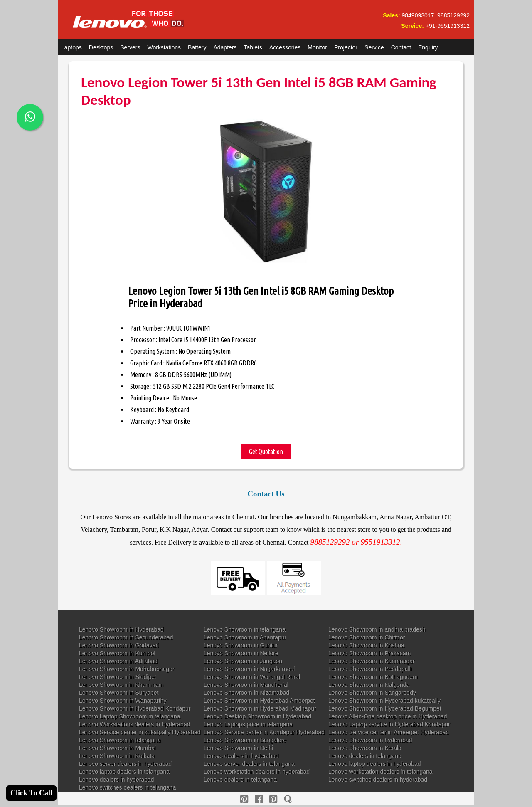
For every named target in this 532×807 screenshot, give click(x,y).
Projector (346, 47)
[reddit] (273, 799)
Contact (401, 47)
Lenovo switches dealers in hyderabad (378, 780)
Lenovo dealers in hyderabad (241, 756)
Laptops (71, 47)
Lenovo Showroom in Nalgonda (369, 685)
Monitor (317, 47)
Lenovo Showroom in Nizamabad (246, 693)
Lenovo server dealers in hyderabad (125, 764)
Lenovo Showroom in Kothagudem (373, 677)
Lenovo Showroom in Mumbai (117, 748)
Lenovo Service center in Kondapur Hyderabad (264, 732)
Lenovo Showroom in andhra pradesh (377, 629)
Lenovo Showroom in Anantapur (245, 637)
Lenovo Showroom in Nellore (241, 653)
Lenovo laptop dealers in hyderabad (375, 764)
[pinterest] (244, 799)
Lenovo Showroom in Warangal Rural (252, 677)
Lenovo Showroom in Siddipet (118, 677)
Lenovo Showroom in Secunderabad (126, 637)
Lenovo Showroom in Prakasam (369, 653)
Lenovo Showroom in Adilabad (118, 661)
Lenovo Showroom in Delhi (238, 748)
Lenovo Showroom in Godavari (119, 645)
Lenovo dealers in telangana (365, 756)
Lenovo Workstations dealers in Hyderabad (134, 724)
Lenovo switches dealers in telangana (128, 787)
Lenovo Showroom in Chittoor (367, 637)
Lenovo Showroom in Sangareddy (372, 693)
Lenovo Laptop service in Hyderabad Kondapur (389, 724)
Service (374, 47)
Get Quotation (266, 452)
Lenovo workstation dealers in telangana (381, 772)
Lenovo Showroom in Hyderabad (121, 629)
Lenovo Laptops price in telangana (248, 724)
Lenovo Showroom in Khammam (121, 685)
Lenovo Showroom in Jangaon (243, 661)
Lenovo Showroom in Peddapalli (370, 669)
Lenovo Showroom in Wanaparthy (123, 701)
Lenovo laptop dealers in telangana (124, 772)
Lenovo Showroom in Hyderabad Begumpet (385, 708)
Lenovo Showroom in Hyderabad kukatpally (384, 701)
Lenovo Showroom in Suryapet (119, 693)
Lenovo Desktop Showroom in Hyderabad (257, 716)
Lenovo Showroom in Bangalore (245, 740)
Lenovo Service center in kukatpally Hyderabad (140, 732)
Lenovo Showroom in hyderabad (370, 740)
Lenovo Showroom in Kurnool (117, 653)
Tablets (253, 47)
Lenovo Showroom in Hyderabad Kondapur (135, 708)
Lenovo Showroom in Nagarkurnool (249, 669)
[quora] (288, 799)
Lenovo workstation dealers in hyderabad (257, 772)
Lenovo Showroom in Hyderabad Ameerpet (259, 701)
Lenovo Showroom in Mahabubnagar (127, 669)
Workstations (164, 47)
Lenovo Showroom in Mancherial (246, 685)
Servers (130, 47)
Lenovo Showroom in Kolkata (117, 756)
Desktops (101, 47)
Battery (197, 47)
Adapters (225, 47)
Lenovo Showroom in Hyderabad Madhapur (260, 708)
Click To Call (31, 793)
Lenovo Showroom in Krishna (366, 645)
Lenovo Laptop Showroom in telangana (130, 716)
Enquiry (428, 47)
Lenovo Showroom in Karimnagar (372, 661)
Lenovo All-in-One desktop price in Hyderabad (388, 716)
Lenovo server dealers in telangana (249, 764)
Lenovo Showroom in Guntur (241, 645)
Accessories (285, 47)
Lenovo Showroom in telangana (245, 629)
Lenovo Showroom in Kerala (365, 748)
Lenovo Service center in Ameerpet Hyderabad (389, 732)
